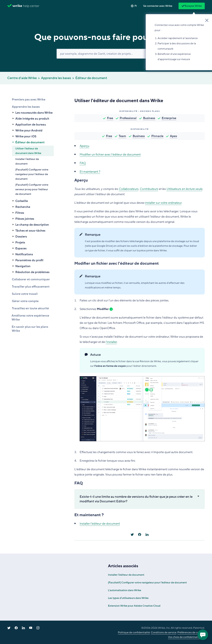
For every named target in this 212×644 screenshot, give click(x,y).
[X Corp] (132, 534)
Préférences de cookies (191, 632)
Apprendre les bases (56, 78)
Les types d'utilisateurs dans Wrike (128, 598)
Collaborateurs (129, 189)
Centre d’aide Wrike (22, 78)
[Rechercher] (106, 54)
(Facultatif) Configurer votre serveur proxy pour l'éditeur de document (32, 189)
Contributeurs (149, 189)
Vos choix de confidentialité (184, 637)
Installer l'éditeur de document (27, 161)
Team (122, 136)
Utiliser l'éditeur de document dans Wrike (28, 151)
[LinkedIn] (147, 534)
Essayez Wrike (192, 6)
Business (149, 118)
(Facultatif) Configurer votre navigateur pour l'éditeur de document (32, 174)
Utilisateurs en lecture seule (184, 189)
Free (110, 118)
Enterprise (169, 118)
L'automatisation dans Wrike (125, 590)
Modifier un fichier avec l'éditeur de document (110, 154)
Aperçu (84, 146)
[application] (203, 635)
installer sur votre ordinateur (163, 203)
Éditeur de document (91, 78)
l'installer (111, 342)
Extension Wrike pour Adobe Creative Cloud (134, 606)
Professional (128, 118)
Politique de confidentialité (134, 632)
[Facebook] (140, 534)
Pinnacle (157, 136)
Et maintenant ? (90, 172)
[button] (158, 6)
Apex (174, 136)
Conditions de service (164, 632)
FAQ (83, 163)
